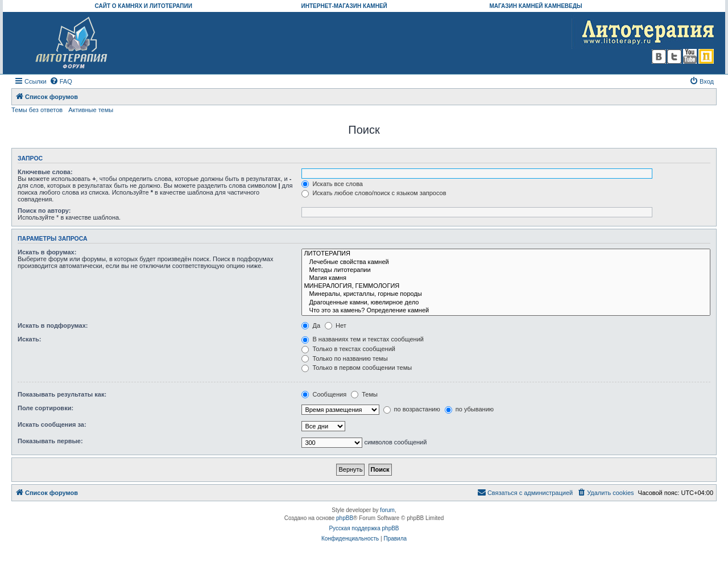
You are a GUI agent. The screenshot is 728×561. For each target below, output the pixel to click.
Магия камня (506, 278)
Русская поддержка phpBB (364, 528)
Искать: (29, 339)
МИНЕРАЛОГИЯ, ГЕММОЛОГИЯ (506, 286)
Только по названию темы (344, 358)
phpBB (345, 518)
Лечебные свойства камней (506, 262)
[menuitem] (61, 81)
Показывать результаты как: (62, 394)
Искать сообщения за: (52, 424)
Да (311, 325)
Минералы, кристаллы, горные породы (506, 294)
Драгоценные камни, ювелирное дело (506, 303)
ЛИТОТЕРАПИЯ (506, 254)
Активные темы (91, 110)
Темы (364, 394)
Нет (336, 325)
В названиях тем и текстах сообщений (363, 339)
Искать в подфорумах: (53, 325)
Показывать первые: (50, 441)
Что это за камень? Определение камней (506, 311)
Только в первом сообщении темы (357, 368)
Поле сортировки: (45, 408)
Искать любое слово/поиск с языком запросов (374, 193)
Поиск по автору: (44, 211)
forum (387, 510)
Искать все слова (332, 184)
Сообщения (324, 394)
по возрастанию (412, 409)
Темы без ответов (37, 110)
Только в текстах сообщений (348, 349)
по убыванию (469, 409)
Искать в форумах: (47, 252)
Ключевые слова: (45, 172)
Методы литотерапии (506, 270)
